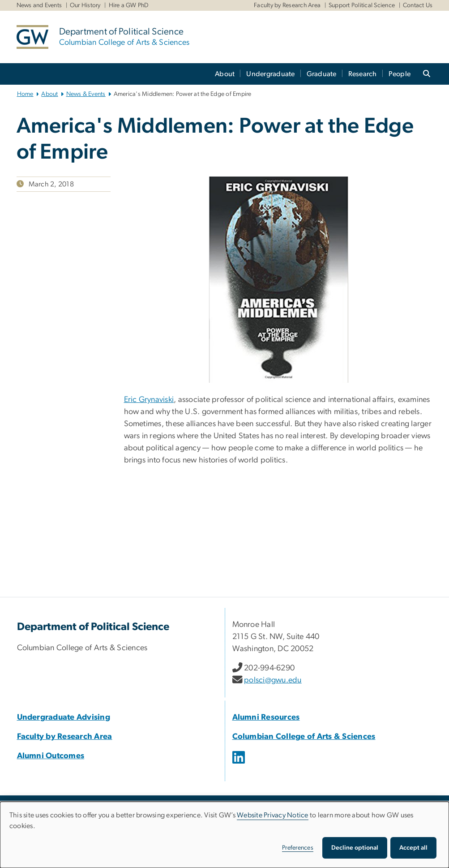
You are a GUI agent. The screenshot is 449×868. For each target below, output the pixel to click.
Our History (85, 5)
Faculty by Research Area (287, 5)
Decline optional (355, 848)
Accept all (413, 848)
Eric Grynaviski (149, 400)
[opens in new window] (239, 764)
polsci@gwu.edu (273, 680)
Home (25, 94)
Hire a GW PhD (129, 5)
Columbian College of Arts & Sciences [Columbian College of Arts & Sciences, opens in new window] (304, 737)
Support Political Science (362, 5)
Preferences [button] (298, 848)
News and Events (39, 5)
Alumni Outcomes (51, 756)
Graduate (322, 74)
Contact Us (418, 5)
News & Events (86, 94)
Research (363, 74)
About (225, 74)
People (400, 74)
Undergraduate (270, 74)
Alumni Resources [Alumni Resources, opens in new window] (266, 717)
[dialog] (224, 835)
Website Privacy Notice (273, 815)
